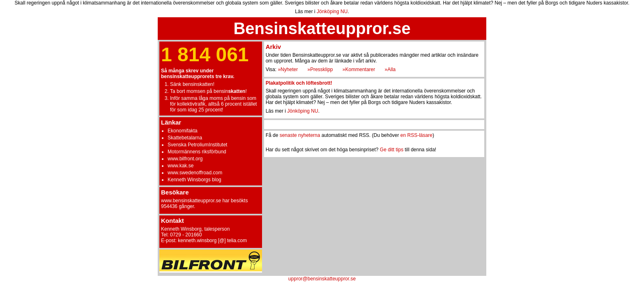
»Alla (390, 69)
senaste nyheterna (300, 135)
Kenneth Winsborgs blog (194, 180)
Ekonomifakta (183, 131)
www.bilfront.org (185, 159)
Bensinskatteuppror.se (322, 28)
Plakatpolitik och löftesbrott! (299, 83)
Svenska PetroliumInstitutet (197, 145)
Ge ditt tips (392, 150)
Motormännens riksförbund (197, 152)
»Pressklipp (320, 69)
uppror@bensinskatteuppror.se (322, 279)
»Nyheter (288, 69)
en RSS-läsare (416, 135)
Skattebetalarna (185, 138)
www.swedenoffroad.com (195, 173)
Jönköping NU (332, 12)
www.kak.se (181, 166)
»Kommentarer (359, 69)
